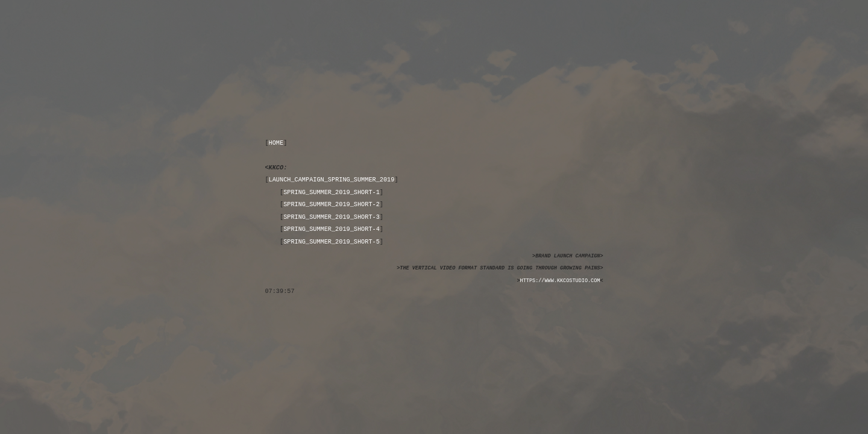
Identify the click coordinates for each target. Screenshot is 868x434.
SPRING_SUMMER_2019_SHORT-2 (332, 204)
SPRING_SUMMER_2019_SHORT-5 (332, 242)
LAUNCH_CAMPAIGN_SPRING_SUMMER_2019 (332, 180)
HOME (276, 143)
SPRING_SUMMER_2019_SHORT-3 (332, 217)
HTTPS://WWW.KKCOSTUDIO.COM (560, 281)
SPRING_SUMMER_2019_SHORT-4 (332, 229)
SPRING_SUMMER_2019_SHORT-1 (332, 192)
